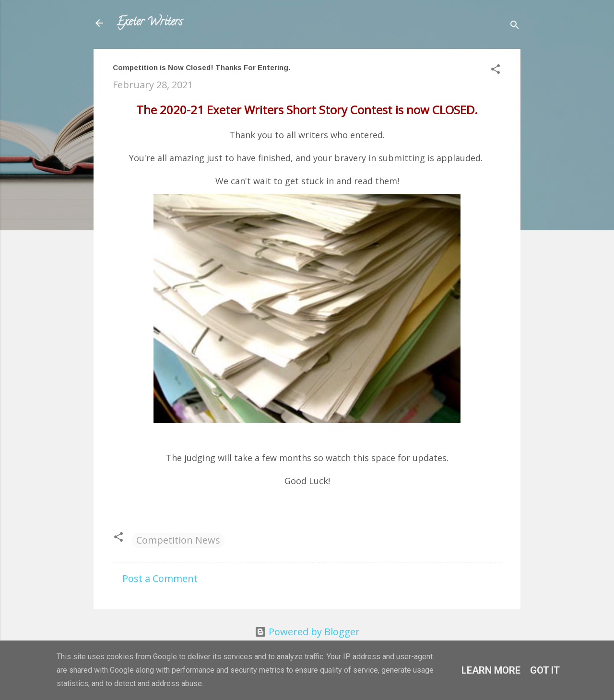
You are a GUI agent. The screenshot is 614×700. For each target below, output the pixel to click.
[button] (496, 70)
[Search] (515, 26)
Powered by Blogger (307, 632)
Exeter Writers (149, 23)
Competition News (178, 540)
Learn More (491, 670)
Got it (545, 670)
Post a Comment (160, 578)
